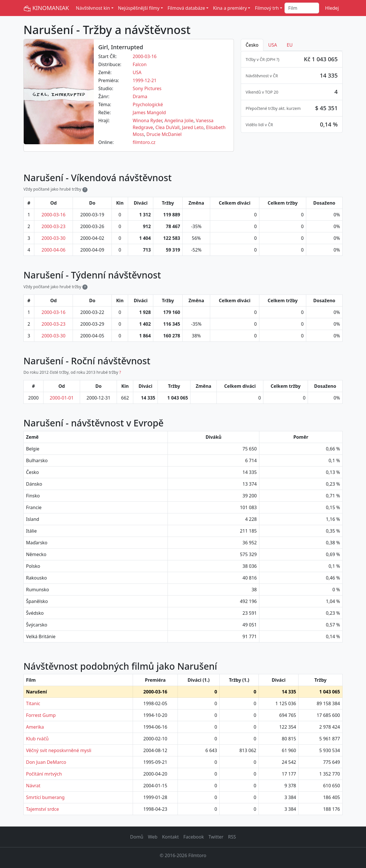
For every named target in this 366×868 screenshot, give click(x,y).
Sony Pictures (147, 88)
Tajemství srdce (42, 809)
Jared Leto (193, 127)
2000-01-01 (62, 398)
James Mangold (149, 112)
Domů (137, 837)
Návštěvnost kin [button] (93, 8)
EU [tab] (290, 45)
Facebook (194, 837)
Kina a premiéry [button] (230, 8)
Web (153, 837)
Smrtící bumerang (45, 797)
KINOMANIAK (46, 8)
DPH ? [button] (273, 59)
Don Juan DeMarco (46, 762)
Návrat (33, 786)
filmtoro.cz (144, 142)
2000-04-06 (53, 250)
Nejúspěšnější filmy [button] (139, 8)
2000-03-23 (53, 226)
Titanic (33, 703)
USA (137, 72)
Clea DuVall (168, 127)
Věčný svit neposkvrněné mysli (59, 750)
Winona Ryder (147, 120)
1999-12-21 (145, 80)
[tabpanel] (292, 92)
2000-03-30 (53, 238)
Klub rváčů (37, 739)
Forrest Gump (41, 715)
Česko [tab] (252, 45)
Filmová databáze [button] (186, 8)
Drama (140, 96)
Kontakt (171, 837)
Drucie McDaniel (164, 134)
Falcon (140, 64)
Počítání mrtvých (44, 774)
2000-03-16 (145, 56)
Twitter (216, 837)
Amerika (35, 727)
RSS (232, 837)
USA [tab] (273, 45)
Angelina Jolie (179, 120)
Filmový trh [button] (267, 8)
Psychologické (148, 104)
